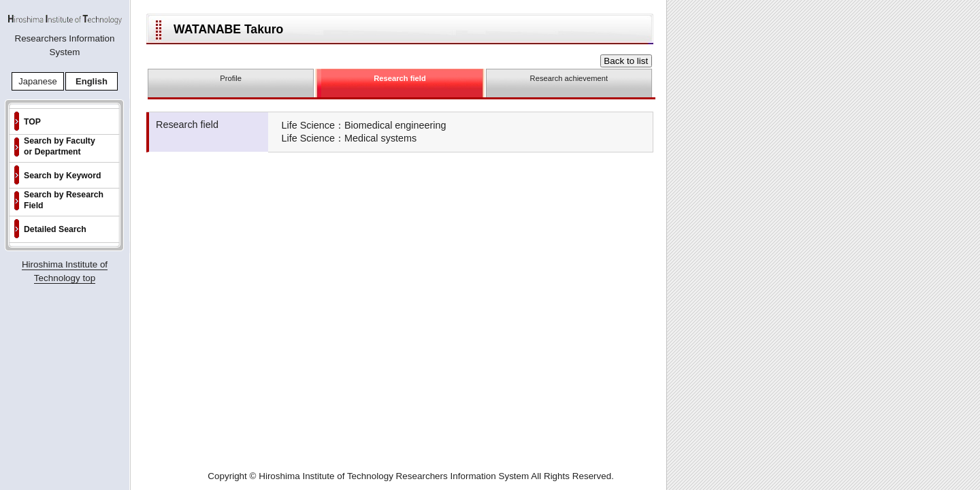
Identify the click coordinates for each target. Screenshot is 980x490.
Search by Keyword (63, 176)
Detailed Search (55, 229)
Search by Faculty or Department (60, 146)
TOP (32, 122)
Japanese (37, 81)
